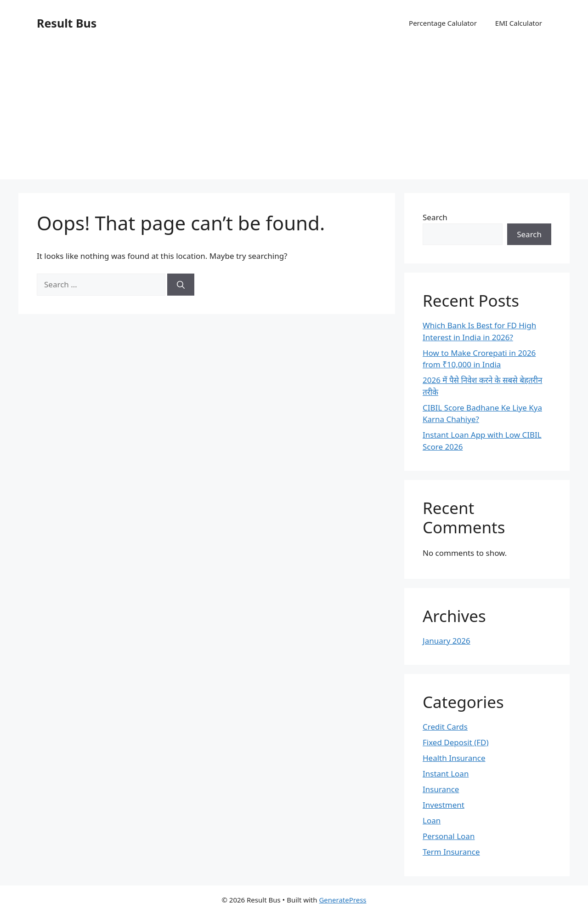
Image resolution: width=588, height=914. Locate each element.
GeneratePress (342, 900)
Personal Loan (449, 836)
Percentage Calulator (443, 23)
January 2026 (447, 641)
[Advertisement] (294, 115)
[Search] (181, 285)
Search (435, 217)
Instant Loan (446, 774)
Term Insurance (451, 852)
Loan (432, 820)
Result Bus (67, 23)
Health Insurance (454, 758)
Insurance (441, 789)
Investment (444, 805)
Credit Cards (445, 727)
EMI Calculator (519, 23)
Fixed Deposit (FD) (456, 742)
